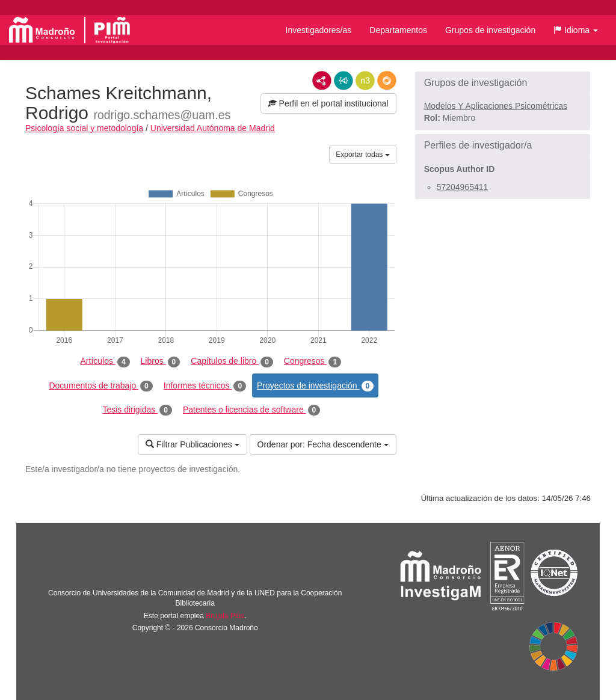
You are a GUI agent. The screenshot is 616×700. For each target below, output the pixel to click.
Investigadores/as (319, 30)
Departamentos (398, 30)
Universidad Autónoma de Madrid (213, 128)
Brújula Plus (225, 616)
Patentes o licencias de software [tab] (251, 410)
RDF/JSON (387, 81)
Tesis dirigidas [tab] (137, 410)
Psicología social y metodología (84, 128)
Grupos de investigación (490, 30)
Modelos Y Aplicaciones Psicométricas (496, 106)
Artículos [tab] (105, 361)
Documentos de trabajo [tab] (100, 386)
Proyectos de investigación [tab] (315, 386)
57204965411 (463, 187)
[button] (576, 30)
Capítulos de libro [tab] (232, 361)
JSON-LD (343, 81)
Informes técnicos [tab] (205, 386)
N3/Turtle (365, 81)
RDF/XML (322, 81)
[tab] (503, 83)
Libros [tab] (161, 361)
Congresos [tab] (313, 361)
